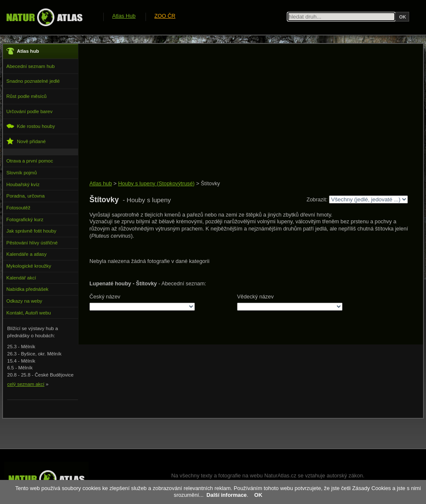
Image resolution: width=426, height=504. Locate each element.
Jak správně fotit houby (31, 231)
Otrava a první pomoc (30, 161)
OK (258, 495)
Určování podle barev (29, 111)
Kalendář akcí (21, 278)
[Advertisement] (242, 113)
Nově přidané (26, 141)
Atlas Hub (124, 16)
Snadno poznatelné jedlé (33, 81)
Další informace (227, 495)
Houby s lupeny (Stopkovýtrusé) (156, 183)
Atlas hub (101, 183)
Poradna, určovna (26, 196)
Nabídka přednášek (27, 289)
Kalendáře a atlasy (26, 254)
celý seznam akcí (26, 384)
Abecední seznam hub (31, 66)
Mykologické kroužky (29, 266)
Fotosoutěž (18, 208)
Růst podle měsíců (26, 96)
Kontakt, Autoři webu (29, 313)
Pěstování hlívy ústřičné (32, 243)
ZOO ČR (165, 16)
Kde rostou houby (31, 126)
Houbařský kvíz (23, 184)
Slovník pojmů (22, 173)
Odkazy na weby (24, 301)
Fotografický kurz (25, 219)
